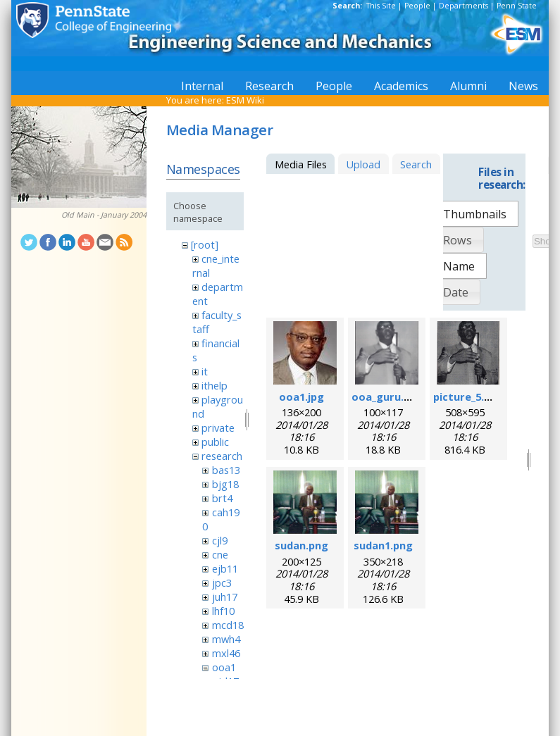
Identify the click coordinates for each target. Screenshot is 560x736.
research (222, 456)
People (417, 6)
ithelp (214, 385)
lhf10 (223, 611)
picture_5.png (468, 397)
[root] (205, 244)
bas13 (226, 470)
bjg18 (225, 484)
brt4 (222, 498)
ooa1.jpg (301, 397)
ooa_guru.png (387, 397)
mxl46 (226, 653)
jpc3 (222, 582)
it (205, 371)
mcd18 (228, 625)
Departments (463, 6)
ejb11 (225, 568)
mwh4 (226, 639)
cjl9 (220, 540)
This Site (381, 6)
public (215, 442)
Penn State (517, 6)
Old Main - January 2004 (104, 215)
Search (416, 164)
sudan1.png (383, 545)
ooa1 (224, 667)
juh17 (225, 597)
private (218, 428)
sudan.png (301, 545)
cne (220, 554)
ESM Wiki (245, 100)
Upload (363, 164)
